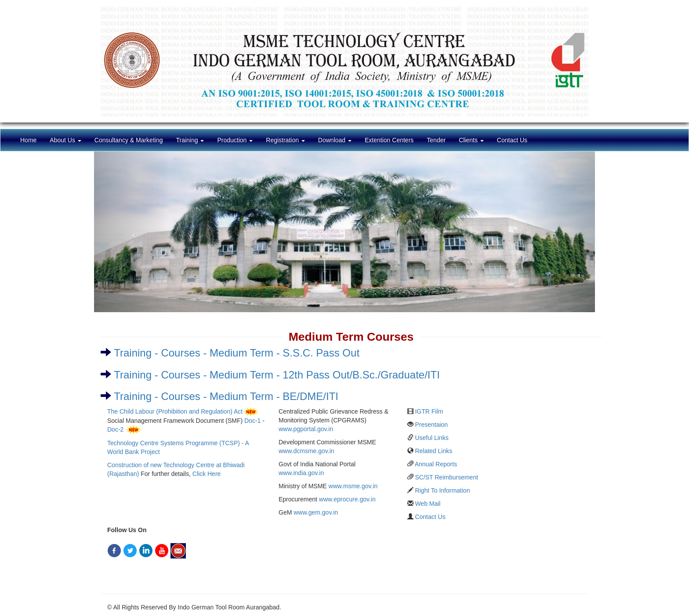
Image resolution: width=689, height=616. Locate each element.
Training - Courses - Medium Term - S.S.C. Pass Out (237, 353)
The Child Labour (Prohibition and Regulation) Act (175, 411)
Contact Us (512, 140)
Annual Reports (436, 464)
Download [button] (335, 140)
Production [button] (235, 140)
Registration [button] (285, 140)
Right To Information (442, 490)
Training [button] (190, 140)
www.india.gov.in (301, 473)
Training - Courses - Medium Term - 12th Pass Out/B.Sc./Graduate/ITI (277, 375)
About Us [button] (65, 140)
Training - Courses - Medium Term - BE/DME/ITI (226, 396)
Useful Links (432, 438)
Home (32, 139)
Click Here (207, 474)
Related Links (433, 451)
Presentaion (431, 425)
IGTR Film (429, 411)
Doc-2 (115, 429)
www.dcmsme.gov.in (306, 451)
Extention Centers (389, 140)
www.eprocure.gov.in (347, 499)
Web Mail (428, 504)
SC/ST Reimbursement (446, 477)
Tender (436, 140)
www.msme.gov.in (353, 486)
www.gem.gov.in (316, 512)
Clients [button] (471, 140)
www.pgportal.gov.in (306, 429)
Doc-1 (252, 421)
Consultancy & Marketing (129, 140)
